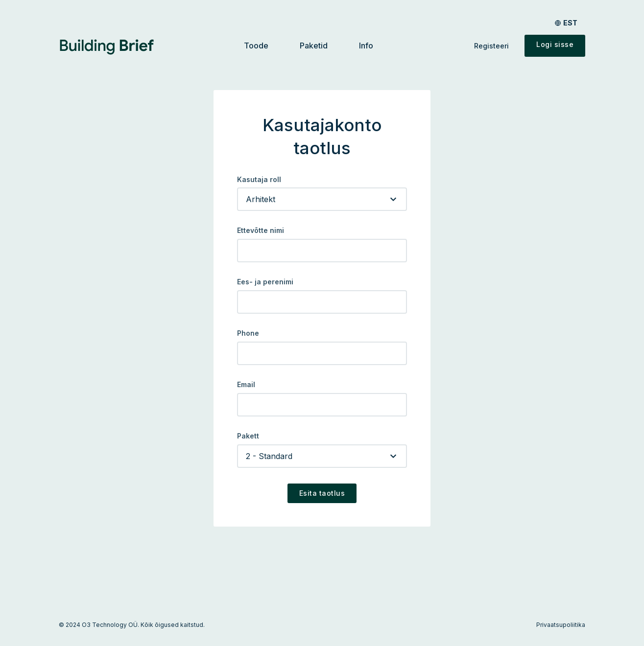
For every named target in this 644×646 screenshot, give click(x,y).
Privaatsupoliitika (561, 625)
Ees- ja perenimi (265, 282)
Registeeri (491, 46)
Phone (248, 333)
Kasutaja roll (259, 180)
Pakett (248, 436)
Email (246, 385)
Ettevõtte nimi (261, 231)
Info (366, 46)
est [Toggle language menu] (570, 23)
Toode (256, 46)
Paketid (314, 46)
